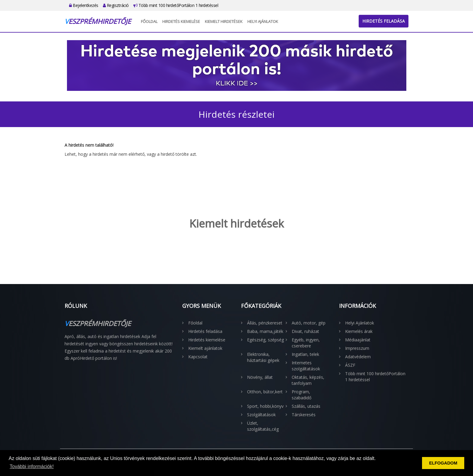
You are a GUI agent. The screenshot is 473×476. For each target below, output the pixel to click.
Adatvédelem (358, 357)
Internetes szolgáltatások (306, 366)
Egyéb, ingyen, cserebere (306, 343)
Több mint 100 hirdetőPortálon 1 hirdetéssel (176, 5)
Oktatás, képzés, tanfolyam (308, 380)
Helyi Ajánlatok (263, 21)
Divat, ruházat (305, 331)
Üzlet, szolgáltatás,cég (263, 426)
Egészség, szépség (265, 340)
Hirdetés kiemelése (181, 21)
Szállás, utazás (306, 406)
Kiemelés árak (359, 331)
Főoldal (149, 21)
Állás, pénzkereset (265, 323)
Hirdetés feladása (384, 21)
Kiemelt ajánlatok (205, 348)
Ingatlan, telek (305, 354)
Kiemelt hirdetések (224, 21)
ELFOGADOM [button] (443, 463)
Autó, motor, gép (309, 323)
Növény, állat (260, 377)
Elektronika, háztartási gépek (263, 357)
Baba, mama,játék (265, 331)
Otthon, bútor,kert (265, 392)
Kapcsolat (198, 357)
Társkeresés (304, 415)
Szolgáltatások (261, 415)
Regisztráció (116, 5)
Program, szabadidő (302, 395)
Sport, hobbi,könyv (265, 406)
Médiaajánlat (358, 340)
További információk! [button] (32, 466)
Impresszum (357, 348)
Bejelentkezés (84, 5)
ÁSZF (350, 365)
